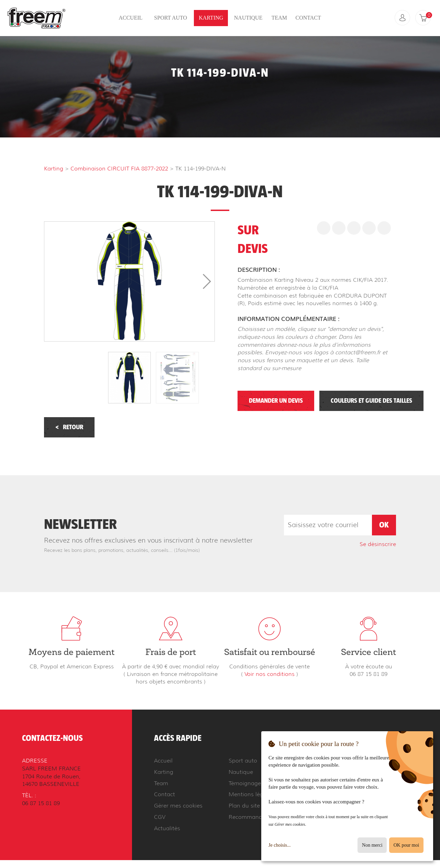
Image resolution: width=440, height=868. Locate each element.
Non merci (372, 845)
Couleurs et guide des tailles (371, 401)
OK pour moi (406, 845)
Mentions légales (251, 794)
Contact (308, 18)
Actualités (167, 828)
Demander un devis (276, 401)
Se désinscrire (378, 544)
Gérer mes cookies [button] (178, 806)
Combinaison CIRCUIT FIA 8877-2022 (119, 169)
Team (279, 18)
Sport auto (170, 18)
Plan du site (244, 806)
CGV (160, 817)
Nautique (248, 18)
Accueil (130, 18)
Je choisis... (280, 845)
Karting (211, 18)
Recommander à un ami (261, 817)
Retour (69, 427)
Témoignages (246, 783)
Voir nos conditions (269, 674)
